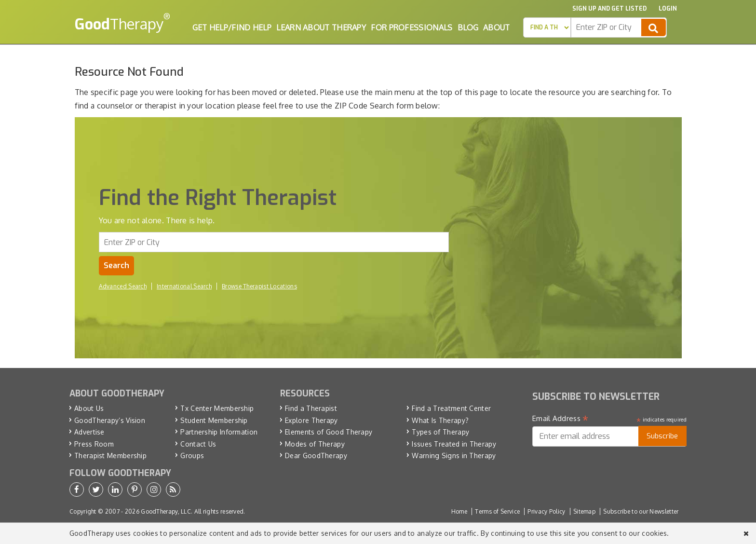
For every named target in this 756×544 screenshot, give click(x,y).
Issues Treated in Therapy (454, 444)
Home (459, 511)
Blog (468, 27)
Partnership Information (219, 432)
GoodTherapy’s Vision (110, 420)
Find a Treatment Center (451, 408)
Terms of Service (497, 511)
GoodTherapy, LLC (166, 511)
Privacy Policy (546, 511)
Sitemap (584, 511)
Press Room (94, 444)
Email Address (560, 419)
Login (668, 9)
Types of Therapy (440, 432)
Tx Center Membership (217, 408)
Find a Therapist (311, 408)
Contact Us (198, 444)
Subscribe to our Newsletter (641, 511)
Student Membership (214, 420)
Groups (192, 456)
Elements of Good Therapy (329, 432)
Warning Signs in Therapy (454, 456)
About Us (89, 408)
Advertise (89, 432)
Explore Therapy (311, 420)
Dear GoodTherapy (316, 456)
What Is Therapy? (440, 420)
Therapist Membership (110, 456)
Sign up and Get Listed (609, 9)
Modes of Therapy (315, 444)
